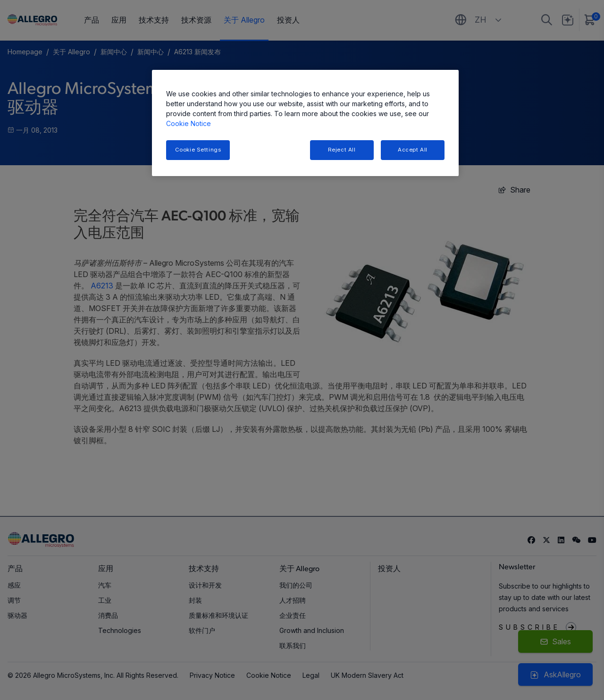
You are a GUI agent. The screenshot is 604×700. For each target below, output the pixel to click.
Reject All (342, 150)
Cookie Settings (198, 150)
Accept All (413, 150)
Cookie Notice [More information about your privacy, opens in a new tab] (189, 123)
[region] (305, 123)
